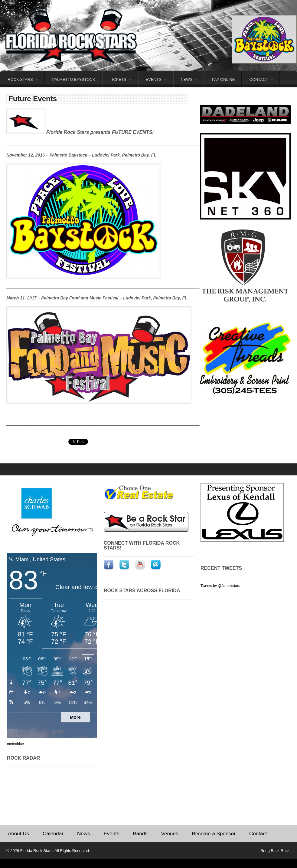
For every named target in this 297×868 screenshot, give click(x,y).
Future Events (33, 99)
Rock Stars (20, 80)
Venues (170, 834)
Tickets (117, 80)
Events (153, 80)
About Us (18, 834)
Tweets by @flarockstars (220, 586)
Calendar (53, 834)
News (186, 80)
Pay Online (224, 79)
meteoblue (15, 744)
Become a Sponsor (214, 834)
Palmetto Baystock (74, 79)
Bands (140, 834)
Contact (258, 80)
